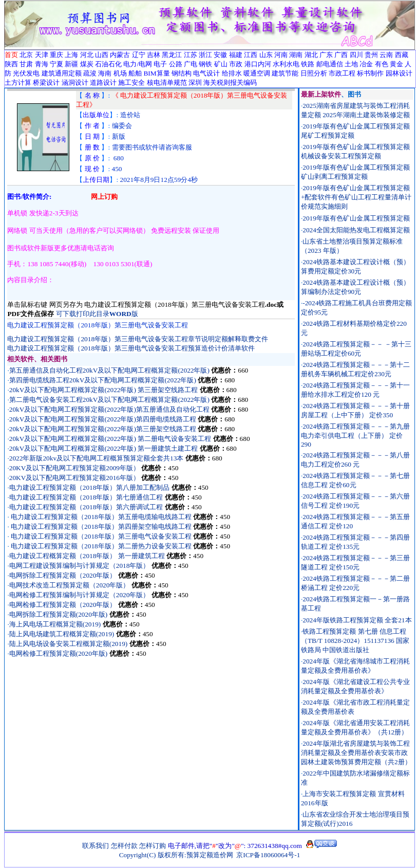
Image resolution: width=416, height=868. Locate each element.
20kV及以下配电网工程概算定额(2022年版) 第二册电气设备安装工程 (110, 439)
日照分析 (314, 73)
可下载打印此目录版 (97, 314)
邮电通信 (330, 64)
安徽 (220, 55)
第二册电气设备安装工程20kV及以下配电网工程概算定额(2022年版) (109, 400)
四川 (356, 55)
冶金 (366, 64)
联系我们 (96, 846)
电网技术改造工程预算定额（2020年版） (70, 585)
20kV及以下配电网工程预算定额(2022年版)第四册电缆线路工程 (103, 419)
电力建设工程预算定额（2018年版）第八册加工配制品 (90, 487)
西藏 (402, 55)
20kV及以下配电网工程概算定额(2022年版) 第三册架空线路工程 (103, 390)
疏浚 (90, 73)
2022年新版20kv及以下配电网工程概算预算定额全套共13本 (97, 458)
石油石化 (108, 64)
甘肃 (26, 64)
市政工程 (342, 73)
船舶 (135, 73)
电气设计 (206, 73)
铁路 (308, 64)
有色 (382, 64)
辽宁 (139, 55)
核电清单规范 (167, 82)
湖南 (296, 55)
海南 (105, 73)
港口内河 (258, 64)
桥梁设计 (46, 82)
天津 (42, 55)
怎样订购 (153, 846)
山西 (102, 55)
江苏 (191, 55)
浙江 (205, 55)
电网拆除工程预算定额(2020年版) (59, 614)
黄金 (396, 64)
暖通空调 (257, 73)
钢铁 (205, 64)
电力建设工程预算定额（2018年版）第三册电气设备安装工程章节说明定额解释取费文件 (138, 339)
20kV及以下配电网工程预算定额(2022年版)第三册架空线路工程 (103, 429)
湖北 (311, 55)
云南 (386, 55)
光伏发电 (26, 73)
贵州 (371, 55)
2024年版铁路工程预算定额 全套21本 (357, 620)
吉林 (154, 55)
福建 (236, 55)
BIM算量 (156, 73)
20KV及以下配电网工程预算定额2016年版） (74, 478)
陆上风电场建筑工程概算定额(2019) (62, 634)
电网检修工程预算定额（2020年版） (63, 605)
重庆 (56, 55)
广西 (341, 55)
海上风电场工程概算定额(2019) (55, 624)
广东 (326, 55)
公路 (176, 64)
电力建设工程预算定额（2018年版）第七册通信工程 (87, 497)
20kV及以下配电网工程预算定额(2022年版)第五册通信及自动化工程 (109, 409)
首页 (11, 55)
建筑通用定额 (62, 73)
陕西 (11, 64)
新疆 (71, 64)
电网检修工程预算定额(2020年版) (59, 653)
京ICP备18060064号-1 (268, 855)
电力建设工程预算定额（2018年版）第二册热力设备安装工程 (100, 546)
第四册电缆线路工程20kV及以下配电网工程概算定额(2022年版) (103, 380)
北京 (26, 55)
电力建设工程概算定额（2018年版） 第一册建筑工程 (87, 556)
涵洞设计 (75, 82)
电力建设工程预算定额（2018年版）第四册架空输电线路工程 (101, 527)
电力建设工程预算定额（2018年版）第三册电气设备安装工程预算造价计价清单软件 (131, 348)
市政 (236, 64)
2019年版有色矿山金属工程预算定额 (356, 218)
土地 (351, 64)
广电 (191, 64)
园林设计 (399, 73)
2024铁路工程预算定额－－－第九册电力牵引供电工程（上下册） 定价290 (355, 435)
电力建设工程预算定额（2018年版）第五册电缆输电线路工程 (101, 517)
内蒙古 (120, 55)
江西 (251, 55)
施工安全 (131, 82)
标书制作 (370, 73)
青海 (42, 64)
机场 (120, 73)
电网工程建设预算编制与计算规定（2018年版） (80, 566)
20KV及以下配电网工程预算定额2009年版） (74, 468)
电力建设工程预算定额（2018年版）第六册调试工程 (87, 507)
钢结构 (182, 73)
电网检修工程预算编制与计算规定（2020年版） (80, 595)
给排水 (232, 73)
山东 (266, 55)
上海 (71, 55)
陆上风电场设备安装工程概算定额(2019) (69, 644)
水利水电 (286, 64)
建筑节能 (285, 73)
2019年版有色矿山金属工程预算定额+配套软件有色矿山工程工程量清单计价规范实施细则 (356, 197)
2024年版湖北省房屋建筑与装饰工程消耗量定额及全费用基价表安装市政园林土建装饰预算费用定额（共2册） (356, 753)
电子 (160, 64)
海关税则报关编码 (230, 82)
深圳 (195, 82)
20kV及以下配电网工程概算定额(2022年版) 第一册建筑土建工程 (103, 448)
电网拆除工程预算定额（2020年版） (63, 575)
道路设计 (103, 82)
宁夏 (56, 64)
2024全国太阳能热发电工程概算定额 (356, 230)
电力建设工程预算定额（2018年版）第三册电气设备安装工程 (100, 536)
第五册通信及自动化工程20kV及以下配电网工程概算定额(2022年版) (109, 370)
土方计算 (18, 82)
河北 (87, 55)
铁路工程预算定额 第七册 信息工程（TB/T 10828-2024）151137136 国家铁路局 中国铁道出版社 (355, 641)
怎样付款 (124, 846)
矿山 (221, 64)
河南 (281, 55)
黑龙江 (172, 55)
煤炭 (87, 64)
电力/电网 (138, 64)
